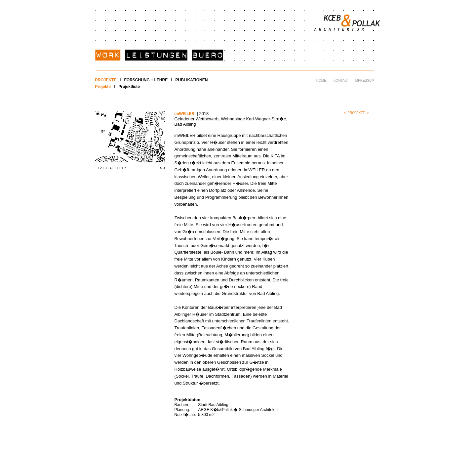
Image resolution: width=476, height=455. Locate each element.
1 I (97, 168)
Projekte (103, 87)
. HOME (320, 81)
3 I (107, 168)
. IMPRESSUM (363, 81)
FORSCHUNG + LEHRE (146, 80)
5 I (117, 168)
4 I (112, 168)
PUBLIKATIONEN (192, 80)
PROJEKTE (106, 80)
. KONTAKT (340, 81)
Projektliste (129, 87)
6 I (121, 168)
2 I (102, 168)
